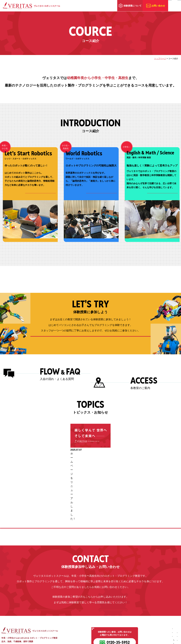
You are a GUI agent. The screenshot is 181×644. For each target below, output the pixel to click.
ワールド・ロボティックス (131, 622)
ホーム (121, 606)
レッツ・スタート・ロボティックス (135, 618)
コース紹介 (123, 614)
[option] (90, 459)
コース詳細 (44, 195)
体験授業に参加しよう (164, 610)
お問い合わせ (158, 6)
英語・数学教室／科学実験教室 (133, 626)
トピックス (159, 622)
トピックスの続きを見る (91, 490)
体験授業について (132, 6)
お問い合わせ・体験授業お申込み (91, 582)
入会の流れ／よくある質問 (166, 614)
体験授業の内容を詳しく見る (91, 346)
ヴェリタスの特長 (126, 610)
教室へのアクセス (162, 618)
